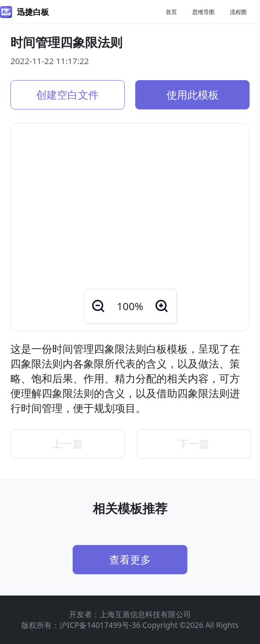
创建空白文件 (67, 95)
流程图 (238, 12)
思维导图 (203, 12)
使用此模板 (193, 95)
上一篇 (67, 444)
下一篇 (194, 444)
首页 (171, 12)
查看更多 (130, 559)
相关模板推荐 (130, 508)
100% (130, 306)
